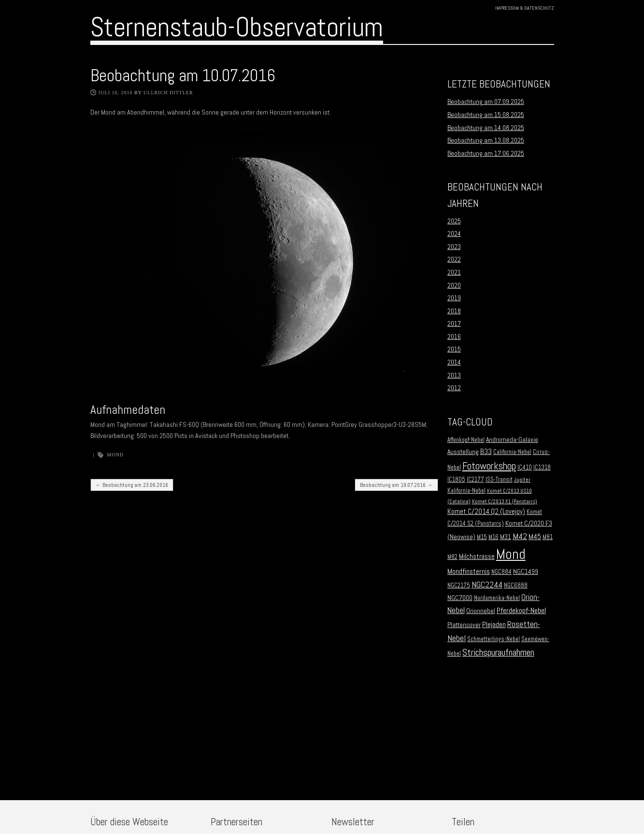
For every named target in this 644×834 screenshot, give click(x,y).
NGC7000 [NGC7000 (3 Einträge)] (460, 598)
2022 (454, 259)
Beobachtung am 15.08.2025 (486, 115)
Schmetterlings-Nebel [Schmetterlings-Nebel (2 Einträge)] (494, 639)
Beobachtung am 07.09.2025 (486, 102)
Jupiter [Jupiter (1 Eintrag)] (522, 480)
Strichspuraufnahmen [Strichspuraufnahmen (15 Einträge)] (498, 652)
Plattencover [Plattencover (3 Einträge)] (464, 625)
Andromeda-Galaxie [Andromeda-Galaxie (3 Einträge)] (512, 440)
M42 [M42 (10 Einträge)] (520, 536)
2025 (454, 221)
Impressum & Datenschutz (525, 8)
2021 (454, 272)
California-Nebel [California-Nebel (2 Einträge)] (512, 452)
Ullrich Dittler (168, 93)
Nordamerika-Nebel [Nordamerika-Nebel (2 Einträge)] (497, 598)
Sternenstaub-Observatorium (237, 27)
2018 (454, 311)
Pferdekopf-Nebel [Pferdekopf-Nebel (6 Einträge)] (521, 610)
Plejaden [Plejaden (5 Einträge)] (494, 625)
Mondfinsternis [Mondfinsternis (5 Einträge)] (469, 571)
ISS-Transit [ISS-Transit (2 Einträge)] (499, 480)
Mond (116, 455)
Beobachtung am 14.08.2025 (486, 128)
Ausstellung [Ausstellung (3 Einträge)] (463, 452)
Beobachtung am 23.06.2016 (132, 485)
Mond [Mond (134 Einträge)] (511, 554)
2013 (454, 375)
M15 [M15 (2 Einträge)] (482, 537)
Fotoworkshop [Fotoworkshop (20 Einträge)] (489, 466)
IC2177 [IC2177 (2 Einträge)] (475, 480)
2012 (454, 388)
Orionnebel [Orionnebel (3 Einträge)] (481, 611)
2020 (454, 285)
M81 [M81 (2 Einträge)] (548, 537)
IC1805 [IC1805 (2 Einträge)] (456, 480)
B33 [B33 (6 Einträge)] (486, 451)
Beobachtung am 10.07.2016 (183, 75)
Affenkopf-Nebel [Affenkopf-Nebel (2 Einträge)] (466, 440)
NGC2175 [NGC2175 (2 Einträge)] (459, 585)
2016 (454, 337)
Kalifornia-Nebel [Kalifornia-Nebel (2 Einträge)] (466, 491)
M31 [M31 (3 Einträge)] (506, 537)
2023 (454, 247)
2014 (454, 362)
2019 (454, 298)
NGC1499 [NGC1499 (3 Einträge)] (526, 572)
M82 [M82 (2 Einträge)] (452, 557)
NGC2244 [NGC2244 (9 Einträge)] (487, 585)
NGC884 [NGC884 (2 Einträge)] (501, 572)
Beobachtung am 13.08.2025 (486, 140)
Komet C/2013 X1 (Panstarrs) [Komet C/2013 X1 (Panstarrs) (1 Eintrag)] (505, 502)
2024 (454, 234)
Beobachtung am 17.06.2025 (486, 153)
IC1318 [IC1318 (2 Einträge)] (542, 468)
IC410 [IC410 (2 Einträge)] (525, 468)
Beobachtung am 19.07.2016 (396, 485)
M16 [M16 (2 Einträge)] (494, 537)
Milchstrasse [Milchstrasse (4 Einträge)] (477, 556)
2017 (454, 323)
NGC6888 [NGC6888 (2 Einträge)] (516, 585)
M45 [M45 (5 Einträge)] (535, 537)
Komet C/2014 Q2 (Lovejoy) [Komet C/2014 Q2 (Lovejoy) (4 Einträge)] (486, 512)
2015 (454, 349)
